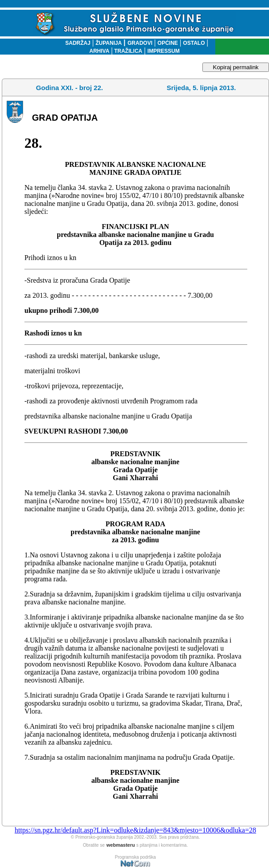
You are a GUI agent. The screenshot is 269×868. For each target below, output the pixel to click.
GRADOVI (140, 43)
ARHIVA (99, 51)
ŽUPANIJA (109, 43)
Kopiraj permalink (236, 67)
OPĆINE (168, 43)
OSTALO (194, 43)
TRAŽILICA (128, 51)
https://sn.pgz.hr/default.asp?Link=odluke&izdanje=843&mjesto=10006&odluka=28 (135, 830)
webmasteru (121, 845)
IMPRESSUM (164, 51)
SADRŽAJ (76, 43)
